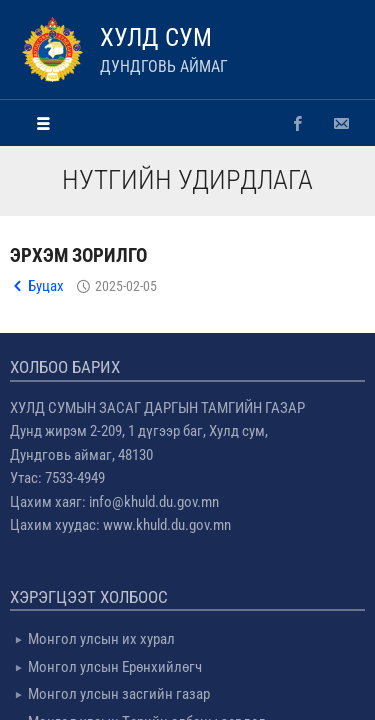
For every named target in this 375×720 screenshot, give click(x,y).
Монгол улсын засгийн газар (119, 694)
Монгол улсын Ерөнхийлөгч (115, 667)
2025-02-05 (126, 286)
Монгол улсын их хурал (101, 639)
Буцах (46, 286)
